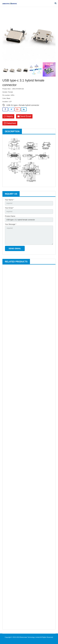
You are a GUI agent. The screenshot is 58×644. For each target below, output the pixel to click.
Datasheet (10, 123)
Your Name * (10, 200)
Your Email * (9, 208)
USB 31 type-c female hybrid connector (23, 105)
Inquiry (8, 116)
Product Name (10, 216)
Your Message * (11, 224)
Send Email (24, 116)
